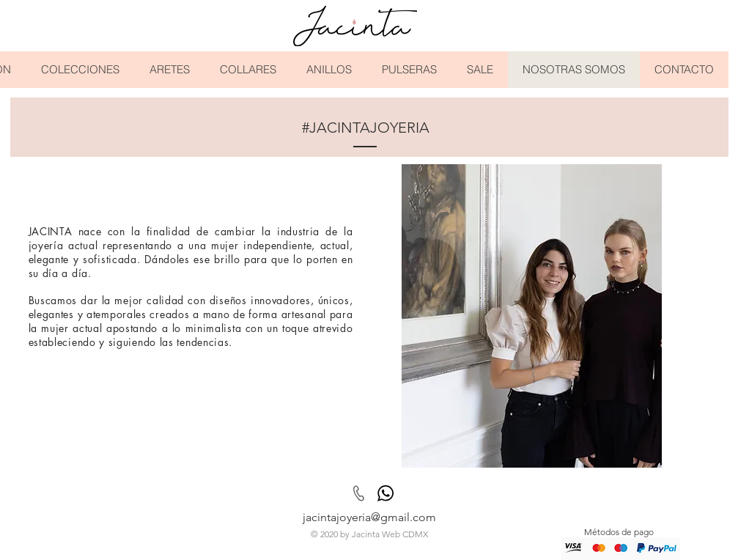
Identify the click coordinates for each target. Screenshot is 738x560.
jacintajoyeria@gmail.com (369, 517)
